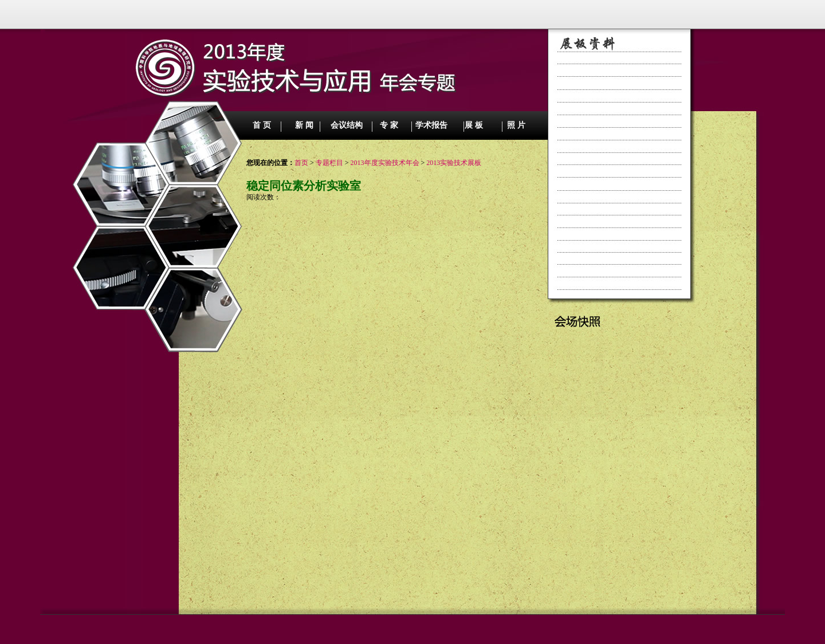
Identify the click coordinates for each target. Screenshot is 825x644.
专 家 (389, 125)
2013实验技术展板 (454, 163)
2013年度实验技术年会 (385, 163)
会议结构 (347, 125)
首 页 (262, 125)
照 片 (516, 125)
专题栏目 (329, 163)
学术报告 (431, 125)
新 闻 (304, 125)
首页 (301, 163)
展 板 (474, 125)
